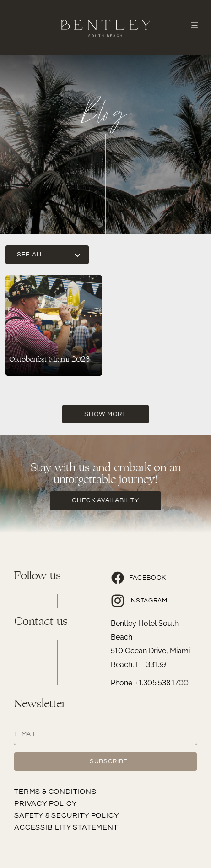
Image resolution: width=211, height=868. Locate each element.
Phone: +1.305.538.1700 (150, 683)
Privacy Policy (45, 803)
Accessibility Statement (66, 827)
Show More (105, 414)
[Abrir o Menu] (195, 24)
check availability (105, 500)
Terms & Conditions (55, 792)
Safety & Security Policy (66, 815)
